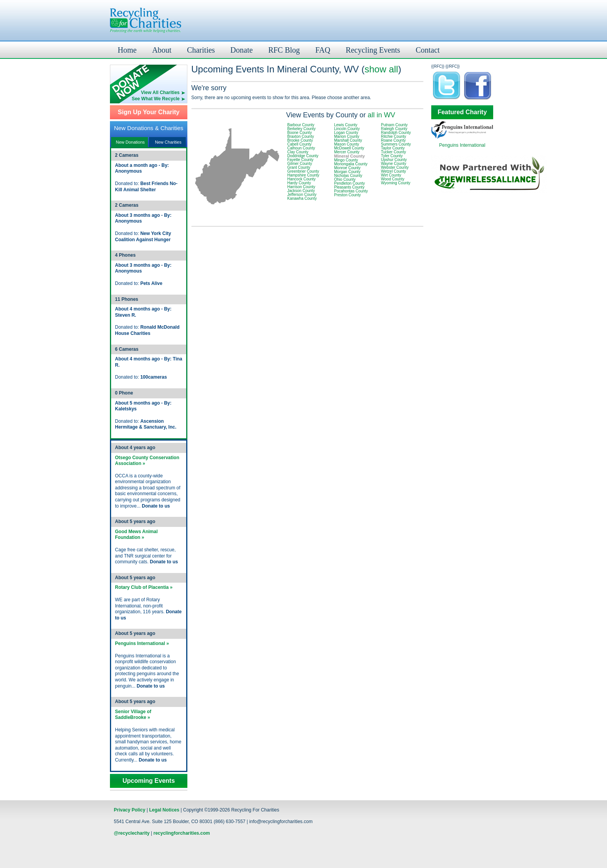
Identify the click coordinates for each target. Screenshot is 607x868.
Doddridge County (303, 156)
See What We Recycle (156, 99)
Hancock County (301, 179)
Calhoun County (301, 148)
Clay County (298, 152)
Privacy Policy (129, 810)
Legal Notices (164, 810)
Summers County (396, 144)
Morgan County (347, 172)
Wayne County (394, 164)
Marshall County (348, 140)
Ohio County (345, 179)
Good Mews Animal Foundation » (136, 535)
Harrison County (301, 187)
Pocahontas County (351, 191)
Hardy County (299, 183)
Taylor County (393, 148)
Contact (428, 50)
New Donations (130, 142)
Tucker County (394, 152)
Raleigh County (394, 129)
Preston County (347, 195)
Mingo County (346, 160)
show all (382, 69)
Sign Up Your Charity (148, 112)
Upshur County (394, 160)
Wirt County (391, 175)
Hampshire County (303, 175)
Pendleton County (350, 183)
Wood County (393, 179)
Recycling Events (373, 50)
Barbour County (301, 125)
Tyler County (392, 156)
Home (127, 50)
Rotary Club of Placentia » (144, 587)
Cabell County (299, 144)
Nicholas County (348, 176)
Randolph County (396, 133)
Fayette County (300, 160)
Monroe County (347, 168)
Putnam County (394, 125)
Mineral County (349, 156)
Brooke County (300, 140)
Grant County (299, 167)
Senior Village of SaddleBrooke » (133, 715)
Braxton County (301, 136)
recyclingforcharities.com (182, 833)
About (162, 50)
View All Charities (160, 93)
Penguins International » (142, 643)
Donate (242, 50)
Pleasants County (349, 187)
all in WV (382, 115)
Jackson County (301, 191)
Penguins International (462, 145)
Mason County (346, 144)
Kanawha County (302, 198)
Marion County (347, 136)
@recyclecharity (132, 833)
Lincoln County (347, 129)
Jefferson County (302, 195)
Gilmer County (300, 164)
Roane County (393, 140)
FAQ (323, 50)
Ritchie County (394, 136)
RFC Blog (284, 50)
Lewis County (346, 125)
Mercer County (347, 152)
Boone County (299, 133)
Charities (201, 50)
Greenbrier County (303, 171)
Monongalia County (351, 164)
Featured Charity (462, 112)
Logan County (346, 133)
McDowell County (349, 148)
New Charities (168, 142)
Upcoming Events (148, 781)
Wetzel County (394, 171)
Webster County (395, 167)
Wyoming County (396, 183)
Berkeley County (301, 129)
